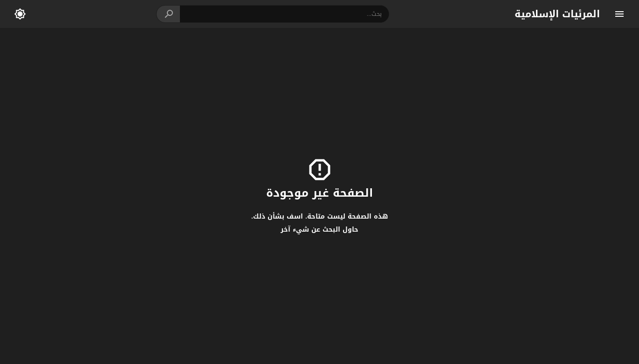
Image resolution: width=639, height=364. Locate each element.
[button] (168, 14)
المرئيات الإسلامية (557, 14)
